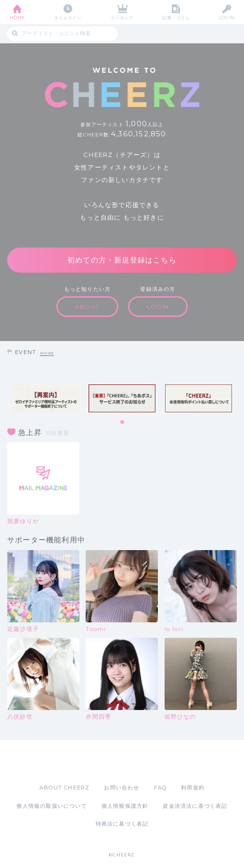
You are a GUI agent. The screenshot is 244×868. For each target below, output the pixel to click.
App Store (96, 762)
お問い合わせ (122, 788)
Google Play (147, 762)
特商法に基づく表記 (122, 824)
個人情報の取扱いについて (51, 806)
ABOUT (87, 307)
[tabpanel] (45, 398)
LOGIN (227, 18)
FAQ (161, 788)
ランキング (122, 18)
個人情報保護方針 (125, 806)
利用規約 (193, 788)
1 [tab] (123, 422)
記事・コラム (176, 18)
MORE (47, 353)
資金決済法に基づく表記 (195, 806)
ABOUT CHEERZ (64, 788)
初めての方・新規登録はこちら (122, 260)
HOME (17, 18)
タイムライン (68, 18)
